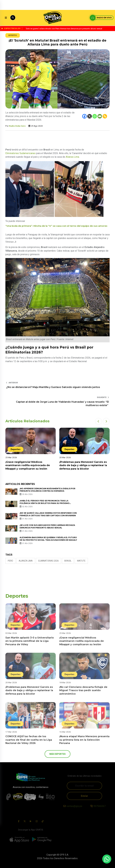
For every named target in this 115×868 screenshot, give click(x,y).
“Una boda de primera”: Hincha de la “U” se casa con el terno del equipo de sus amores (56, 226)
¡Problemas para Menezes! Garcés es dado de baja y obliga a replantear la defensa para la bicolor (83, 465)
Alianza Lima (72, 157)
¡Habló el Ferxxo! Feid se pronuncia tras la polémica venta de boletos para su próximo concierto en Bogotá (45, 503)
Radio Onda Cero (17, 126)
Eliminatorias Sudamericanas (20, 153)
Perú (10, 561)
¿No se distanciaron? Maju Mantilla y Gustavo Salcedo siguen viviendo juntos (53, 387)
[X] (90, 116)
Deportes (13, 35)
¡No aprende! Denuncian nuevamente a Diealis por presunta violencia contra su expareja (47, 490)
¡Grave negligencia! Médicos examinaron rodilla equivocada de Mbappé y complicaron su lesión (28, 465)
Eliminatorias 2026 (49, 561)
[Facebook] (84, 116)
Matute (81, 561)
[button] (98, 421)
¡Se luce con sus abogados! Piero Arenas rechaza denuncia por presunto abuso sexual (47, 526)
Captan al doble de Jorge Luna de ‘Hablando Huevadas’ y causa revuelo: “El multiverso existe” (62, 403)
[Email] (100, 116)
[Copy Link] (105, 116)
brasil (68, 561)
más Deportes (57, 754)
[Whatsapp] (95, 116)
